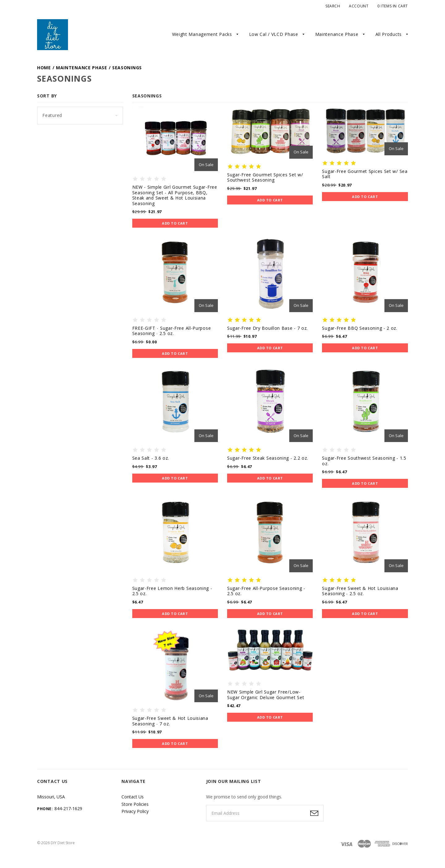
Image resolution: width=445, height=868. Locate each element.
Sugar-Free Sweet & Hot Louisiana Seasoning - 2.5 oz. (360, 591)
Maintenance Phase (337, 34)
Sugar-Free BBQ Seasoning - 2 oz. (360, 328)
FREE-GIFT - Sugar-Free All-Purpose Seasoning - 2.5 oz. (172, 331)
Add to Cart (175, 223)
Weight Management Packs (202, 34)
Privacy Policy (135, 811)
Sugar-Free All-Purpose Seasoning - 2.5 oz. (266, 591)
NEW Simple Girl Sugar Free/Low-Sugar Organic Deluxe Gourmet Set (266, 695)
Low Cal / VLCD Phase (274, 34)
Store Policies (135, 804)
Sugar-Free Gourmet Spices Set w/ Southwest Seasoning (265, 177)
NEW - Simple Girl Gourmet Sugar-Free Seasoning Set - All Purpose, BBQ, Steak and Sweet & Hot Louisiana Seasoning (175, 195)
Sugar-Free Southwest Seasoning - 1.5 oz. (364, 461)
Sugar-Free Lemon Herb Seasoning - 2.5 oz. (172, 591)
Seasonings (127, 68)
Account (359, 6)
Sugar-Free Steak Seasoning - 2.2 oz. (268, 458)
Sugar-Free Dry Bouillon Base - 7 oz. (267, 328)
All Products (389, 34)
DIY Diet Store (63, 843)
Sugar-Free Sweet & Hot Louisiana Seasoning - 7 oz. (170, 721)
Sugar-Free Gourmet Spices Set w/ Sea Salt (365, 174)
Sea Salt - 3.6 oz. (151, 458)
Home (44, 68)
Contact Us (133, 797)
